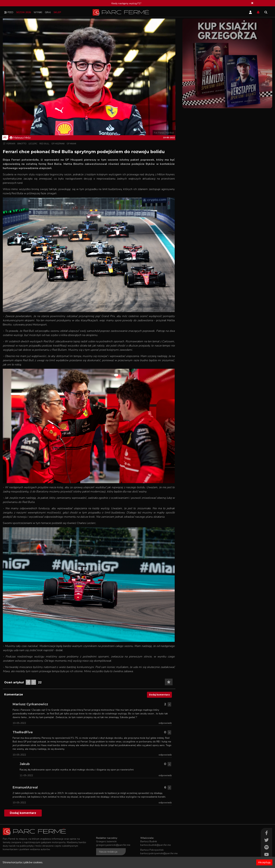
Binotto (22, 144)
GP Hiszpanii (58, 144)
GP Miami (71, 144)
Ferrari (11, 144)
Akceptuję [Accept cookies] (264, 862)
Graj (48, 12)
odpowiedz (165, 723)
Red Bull (44, 144)
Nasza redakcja (108, 852)
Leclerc (33, 144)
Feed (9, 12)
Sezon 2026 (24, 12)
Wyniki (38, 12)
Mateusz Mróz (20, 138)
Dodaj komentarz (159, 695)
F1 (5, 138)
